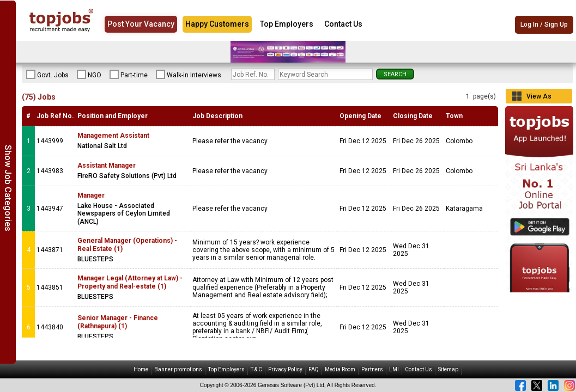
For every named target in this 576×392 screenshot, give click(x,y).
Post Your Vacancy (141, 24)
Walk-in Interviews (189, 75)
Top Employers (287, 24)
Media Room (340, 369)
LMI (394, 369)
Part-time (129, 75)
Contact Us (343, 24)
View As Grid (539, 98)
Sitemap (448, 369)
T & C (256, 369)
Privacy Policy (285, 369)
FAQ (314, 369)
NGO (89, 75)
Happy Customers (217, 24)
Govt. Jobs (47, 75)
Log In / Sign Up (544, 24)
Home (141, 369)
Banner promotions (178, 369)
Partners (372, 369)
